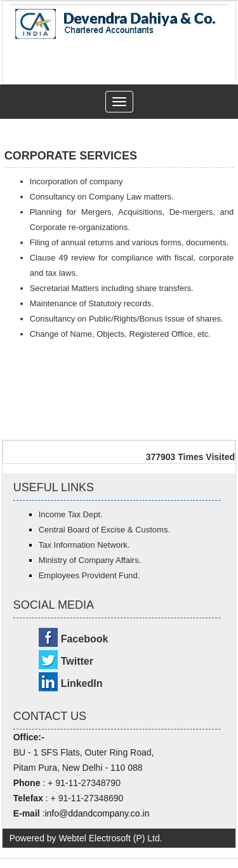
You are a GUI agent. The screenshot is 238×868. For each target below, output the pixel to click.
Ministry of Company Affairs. (90, 560)
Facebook (85, 639)
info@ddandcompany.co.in (97, 813)
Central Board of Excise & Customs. (104, 530)
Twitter (77, 661)
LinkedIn (82, 683)
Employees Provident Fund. (89, 575)
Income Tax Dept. (71, 514)
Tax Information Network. (84, 545)
